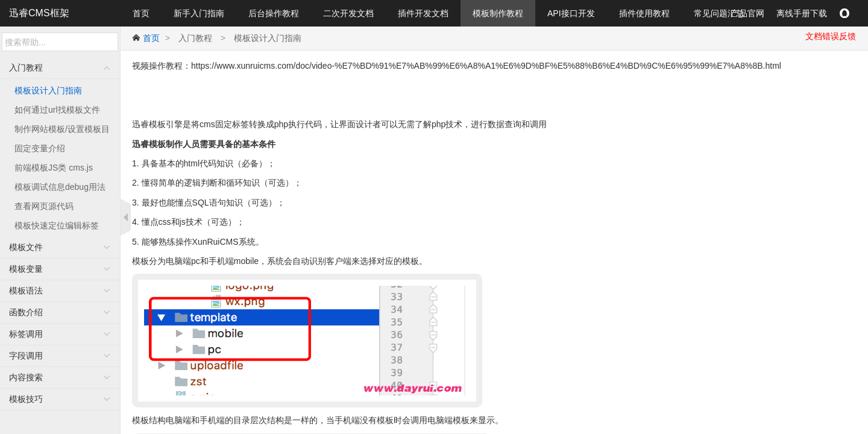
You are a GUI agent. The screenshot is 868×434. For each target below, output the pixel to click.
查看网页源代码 (44, 206)
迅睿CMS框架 (39, 13)
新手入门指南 (199, 13)
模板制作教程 (498, 13)
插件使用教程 (644, 13)
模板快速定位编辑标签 (57, 225)
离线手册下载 (802, 13)
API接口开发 (571, 13)
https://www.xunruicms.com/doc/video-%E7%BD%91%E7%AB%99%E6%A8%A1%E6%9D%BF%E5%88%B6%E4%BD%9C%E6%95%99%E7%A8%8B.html (486, 66)
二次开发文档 (348, 13)
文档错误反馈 (831, 36)
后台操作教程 (274, 13)
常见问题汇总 (719, 13)
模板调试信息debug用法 (60, 187)
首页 (141, 13)
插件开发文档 (423, 13)
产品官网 (747, 13)
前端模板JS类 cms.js (54, 168)
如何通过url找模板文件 (57, 110)
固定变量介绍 (40, 148)
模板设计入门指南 (48, 90)
